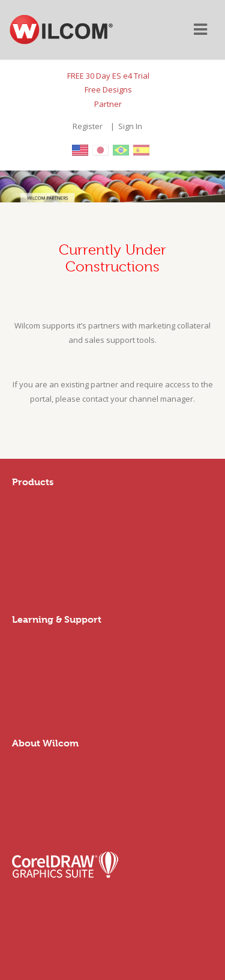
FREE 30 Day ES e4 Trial (108, 76)
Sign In (130, 126)
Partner (108, 104)
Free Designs (108, 89)
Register (88, 126)
